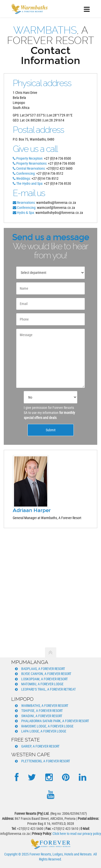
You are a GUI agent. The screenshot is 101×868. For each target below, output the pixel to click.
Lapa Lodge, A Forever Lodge (44, 731)
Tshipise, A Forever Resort (42, 710)
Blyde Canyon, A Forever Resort (46, 674)
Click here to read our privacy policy (77, 833)
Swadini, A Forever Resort (42, 716)
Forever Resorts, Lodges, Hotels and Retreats (60, 854)
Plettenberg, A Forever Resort (46, 761)
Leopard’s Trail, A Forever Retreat (48, 689)
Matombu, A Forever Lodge (42, 684)
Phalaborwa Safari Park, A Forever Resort (55, 721)
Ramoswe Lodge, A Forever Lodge (47, 726)
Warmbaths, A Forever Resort (45, 705)
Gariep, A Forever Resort (40, 746)
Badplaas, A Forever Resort (43, 669)
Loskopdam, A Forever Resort (44, 679)
